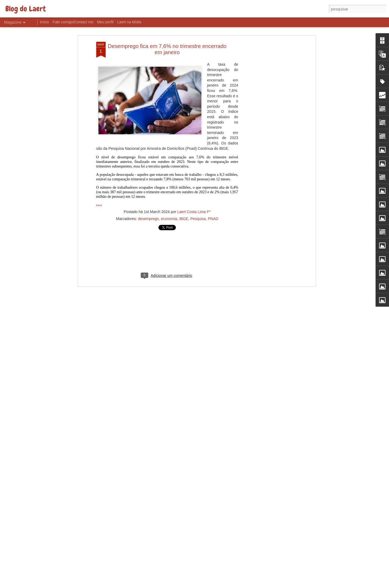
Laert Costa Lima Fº (194, 185)
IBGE (184, 192)
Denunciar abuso (234, 585)
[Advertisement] (268, 100)
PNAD (213, 192)
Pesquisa (198, 192)
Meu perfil (105, 22)
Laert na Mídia (129, 22)
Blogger (216, 585)
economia (169, 192)
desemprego (149, 192)
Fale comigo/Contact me (73, 22)
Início (44, 22)
